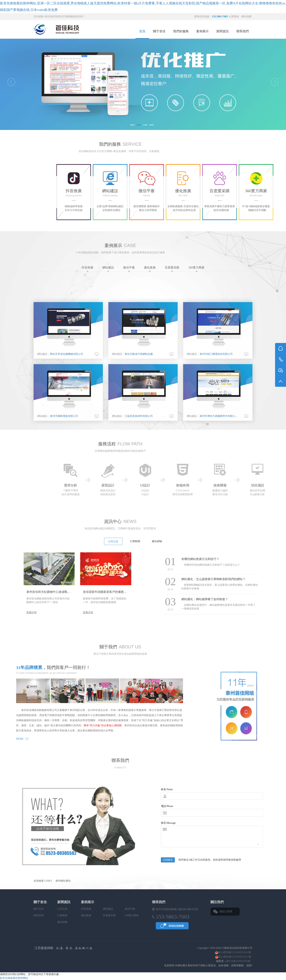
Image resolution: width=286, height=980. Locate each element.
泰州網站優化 (63, 881)
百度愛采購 (172, 269)
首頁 (142, 31)
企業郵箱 (234, 17)
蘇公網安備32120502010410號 (235, 952)
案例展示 (202, 31)
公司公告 (62, 909)
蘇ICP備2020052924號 (239, 961)
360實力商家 (196, 269)
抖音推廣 (87, 269)
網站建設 (108, 269)
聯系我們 (243, 31)
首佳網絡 (102, 948)
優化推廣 (150, 269)
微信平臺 (129, 269)
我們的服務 (181, 31)
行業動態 (62, 915)
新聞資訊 (223, 31)
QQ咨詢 (172, 927)
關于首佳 (159, 31)
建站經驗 (62, 922)
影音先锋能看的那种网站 (14, 978)
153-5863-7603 (220, 17)
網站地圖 (246, 17)
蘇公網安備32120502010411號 (235, 957)
